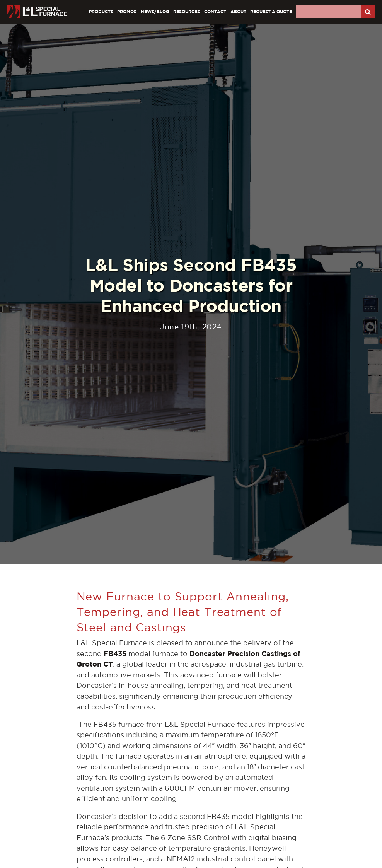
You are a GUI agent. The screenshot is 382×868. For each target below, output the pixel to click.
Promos (127, 11)
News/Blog (155, 11)
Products (101, 11)
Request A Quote (271, 11)
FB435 (115, 654)
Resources (187, 11)
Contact (215, 11)
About (238, 11)
